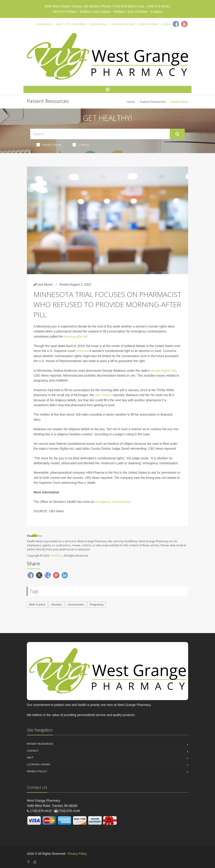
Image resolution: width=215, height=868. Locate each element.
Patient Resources (153, 102)
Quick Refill (99, 24)
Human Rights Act (163, 371)
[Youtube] (184, 24)
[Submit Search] (177, 134)
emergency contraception (113, 502)
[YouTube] (35, 862)
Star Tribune (103, 395)
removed (82, 351)
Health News (49, 145)
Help (59, 24)
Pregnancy (97, 604)
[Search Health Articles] (100, 134)
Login (167, 24)
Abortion (56, 604)
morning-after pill (75, 336)
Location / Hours (123, 24)
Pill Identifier (76, 24)
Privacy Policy (37, 771)
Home (131, 102)
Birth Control (37, 604)
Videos (81, 145)
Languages (44, 24)
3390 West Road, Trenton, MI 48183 (71, 6)
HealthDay (57, 556)
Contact (33, 751)
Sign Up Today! (149, 24)
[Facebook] (176, 24)
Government (76, 604)
